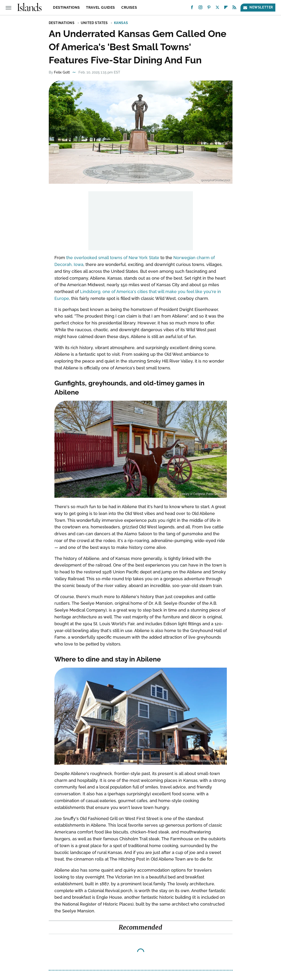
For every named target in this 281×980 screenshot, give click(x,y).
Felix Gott (62, 72)
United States (94, 23)
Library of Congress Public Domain (202, 494)
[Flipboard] (226, 8)
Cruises (129, 8)
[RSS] (234, 8)
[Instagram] (200, 8)
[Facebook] (192, 8)
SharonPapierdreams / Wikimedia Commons (197, 761)
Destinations (66, 8)
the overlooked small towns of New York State (113, 258)
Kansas (121, 23)
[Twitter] (217, 8)
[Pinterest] (209, 8)
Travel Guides (100, 8)
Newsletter (258, 7)
